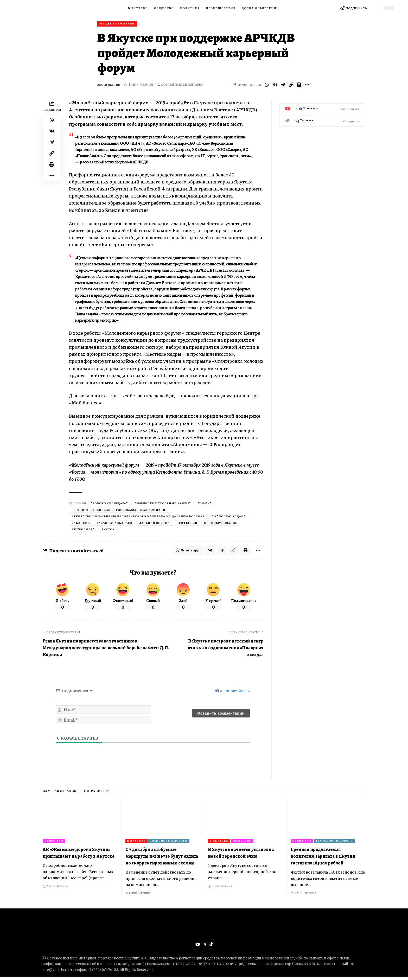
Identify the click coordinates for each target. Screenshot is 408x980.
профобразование (221, 525)
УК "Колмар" (83, 531)
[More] (307, 86)
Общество (54, 844)
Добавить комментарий (185, 86)
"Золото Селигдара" (110, 505)
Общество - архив (120, 24)
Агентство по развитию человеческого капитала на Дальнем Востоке (138, 518)
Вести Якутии (110, 86)
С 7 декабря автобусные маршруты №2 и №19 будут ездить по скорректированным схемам (162, 859)
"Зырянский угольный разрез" (163, 505)
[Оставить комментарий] (221, 716)
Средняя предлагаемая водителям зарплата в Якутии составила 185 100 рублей (323, 859)
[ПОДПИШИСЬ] (342, 8)
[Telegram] (322, 119)
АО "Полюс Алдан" (228, 518)
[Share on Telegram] (283, 86)
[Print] (299, 86)
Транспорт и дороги (169, 844)
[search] (373, 8)
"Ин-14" (205, 505)
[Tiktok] (211, 948)
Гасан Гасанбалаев (115, 525)
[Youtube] (322, 107)
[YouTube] (197, 948)
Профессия (187, 525)
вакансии (81, 525)
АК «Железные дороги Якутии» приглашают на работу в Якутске (79, 856)
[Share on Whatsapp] (267, 86)
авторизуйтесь (232, 694)
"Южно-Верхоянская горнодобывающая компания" (121, 512)
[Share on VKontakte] (275, 86)
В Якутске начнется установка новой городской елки (241, 856)
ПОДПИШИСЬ (356, 8)
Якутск (108, 531)
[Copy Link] (291, 86)
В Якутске (137, 844)
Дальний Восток (155, 525)
